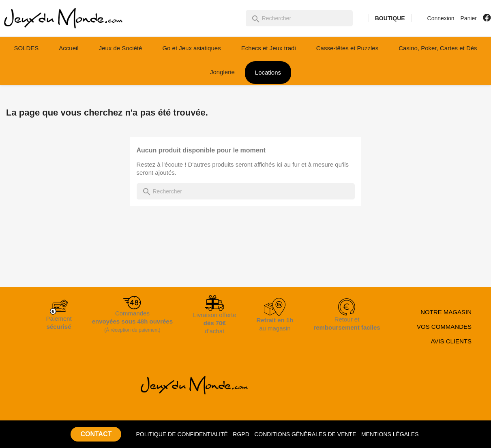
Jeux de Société (121, 48)
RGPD (241, 434)
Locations (268, 72)
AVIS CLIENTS (451, 341)
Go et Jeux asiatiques (191, 48)
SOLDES (26, 48)
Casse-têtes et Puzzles (347, 48)
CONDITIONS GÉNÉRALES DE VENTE (305, 434)
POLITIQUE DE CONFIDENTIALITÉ (182, 434)
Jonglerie (222, 72)
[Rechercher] (299, 18)
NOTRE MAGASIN (446, 312)
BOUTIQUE (390, 18)
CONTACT (96, 434)
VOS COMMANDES (444, 327)
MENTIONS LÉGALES (390, 434)
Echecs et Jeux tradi (269, 48)
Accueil (69, 48)
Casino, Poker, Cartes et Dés (438, 48)
